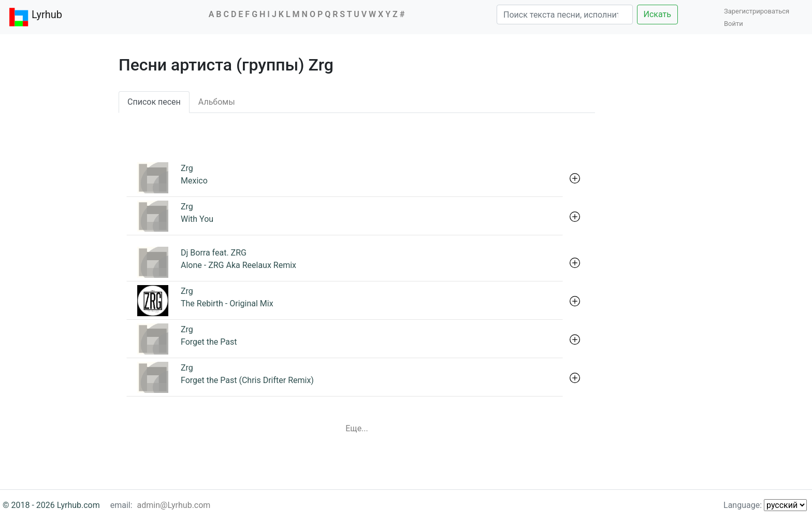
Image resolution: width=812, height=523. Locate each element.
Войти (734, 24)
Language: (765, 505)
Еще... (357, 428)
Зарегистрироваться (759, 11)
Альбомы (217, 102)
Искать (657, 14)
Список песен (154, 102)
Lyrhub (35, 17)
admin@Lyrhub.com (174, 505)
